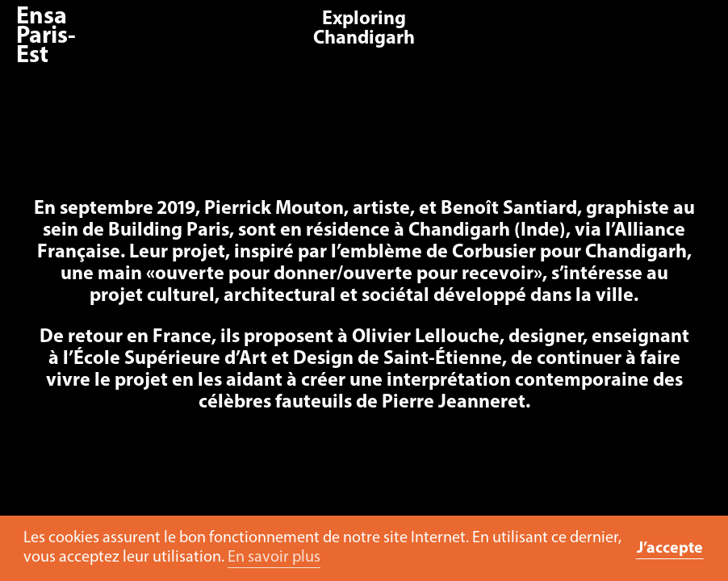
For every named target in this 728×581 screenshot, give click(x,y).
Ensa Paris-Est (46, 37)
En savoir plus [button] (274, 558)
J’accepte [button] (670, 549)
